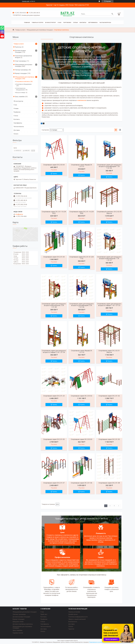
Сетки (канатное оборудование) (21, 89)
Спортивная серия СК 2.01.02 (109, 396)
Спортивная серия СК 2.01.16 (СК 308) (82, 212)
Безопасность (73, 622)
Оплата (16, 134)
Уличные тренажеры (21, 70)
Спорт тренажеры (21, 61)
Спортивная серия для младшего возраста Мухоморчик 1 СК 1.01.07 (109, 258)
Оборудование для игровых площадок (24, 65)
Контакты (83, 23)
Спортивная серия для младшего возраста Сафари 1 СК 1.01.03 (109, 305)
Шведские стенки (18, 622)
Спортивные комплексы (23, 81)
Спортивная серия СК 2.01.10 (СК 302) (54, 212)
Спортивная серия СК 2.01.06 (82, 483)
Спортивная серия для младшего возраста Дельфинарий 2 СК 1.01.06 (82, 305)
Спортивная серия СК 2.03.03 (82, 439)
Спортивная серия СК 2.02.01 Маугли (109, 351)
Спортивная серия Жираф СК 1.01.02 (82, 351)
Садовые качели (18, 633)
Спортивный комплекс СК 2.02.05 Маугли (109, 212)
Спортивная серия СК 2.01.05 (109, 439)
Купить (55, 174)
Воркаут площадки (21, 73)
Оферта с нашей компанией (77, 619)
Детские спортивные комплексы (23, 624)
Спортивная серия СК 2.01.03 (54, 439)
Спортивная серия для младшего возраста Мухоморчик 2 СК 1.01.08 (54, 305)
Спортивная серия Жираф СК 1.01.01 (82, 166)
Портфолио (67, 23)
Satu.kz (76, 641)
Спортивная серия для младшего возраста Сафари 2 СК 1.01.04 (54, 351)
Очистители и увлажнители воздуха (23, 57)
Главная (27, 23)
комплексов (82, 100)
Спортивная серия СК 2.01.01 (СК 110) (82, 258)
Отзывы (16, 108)
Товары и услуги (37, 23)
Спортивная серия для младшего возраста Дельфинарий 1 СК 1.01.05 (109, 166)
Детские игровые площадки (20, 51)
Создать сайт (26, 1)
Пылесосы (18, 47)
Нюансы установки (74, 612)
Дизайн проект (73, 614)
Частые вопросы (105, 23)
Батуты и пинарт (21, 93)
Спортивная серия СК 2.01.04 (54, 257)
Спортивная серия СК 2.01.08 (109, 483)
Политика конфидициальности (78, 617)
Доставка (17, 130)
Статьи (75, 23)
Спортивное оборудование (24, 84)
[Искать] (112, 14)
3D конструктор (50, 23)
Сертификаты (93, 23)
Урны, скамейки (20, 97)
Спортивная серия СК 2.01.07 (54, 483)
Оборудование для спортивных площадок (40, 30)
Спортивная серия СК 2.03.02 (82, 396)
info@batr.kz (19, 214)
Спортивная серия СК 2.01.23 (54, 396)
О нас (60, 23)
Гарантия (71, 629)
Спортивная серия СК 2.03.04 (54, 165)
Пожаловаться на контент (96, 642)
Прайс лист (44, 614)
